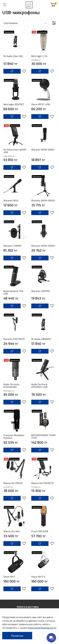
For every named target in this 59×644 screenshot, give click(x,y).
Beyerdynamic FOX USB (13, 292)
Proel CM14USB (40, 531)
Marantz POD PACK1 (14, 339)
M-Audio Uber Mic (13, 56)
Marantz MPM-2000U (43, 246)
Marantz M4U (11, 200)
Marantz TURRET (13, 246)
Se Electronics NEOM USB (15, 151)
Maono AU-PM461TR (42, 483)
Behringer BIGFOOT (14, 104)
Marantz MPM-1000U (43, 149)
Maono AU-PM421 (13, 483)
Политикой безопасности (42, 628)
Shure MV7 (9, 577)
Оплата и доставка (28, 607)
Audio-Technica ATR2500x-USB (39, 386)
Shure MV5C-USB (41, 104)
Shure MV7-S (38, 577)
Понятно (17, 636)
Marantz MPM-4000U (43, 200)
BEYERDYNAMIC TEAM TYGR (43, 436)
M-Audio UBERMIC (41, 339)
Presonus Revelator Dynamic (14, 436)
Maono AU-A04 (12, 531)
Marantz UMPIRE (41, 291)
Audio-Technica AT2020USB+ (11, 386)
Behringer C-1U (39, 56)
